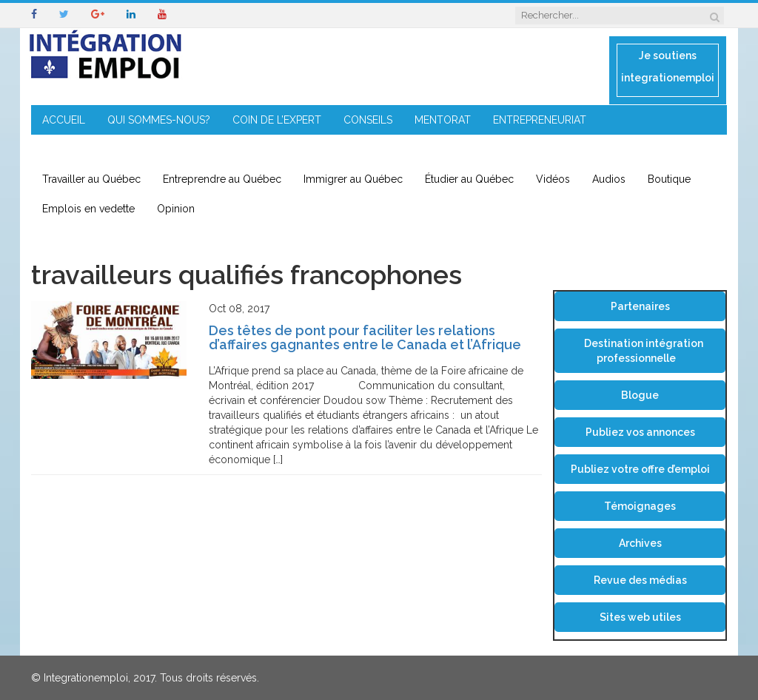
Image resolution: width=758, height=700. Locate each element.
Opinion (176, 209)
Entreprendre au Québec (222, 179)
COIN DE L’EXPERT (277, 120)
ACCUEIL (64, 120)
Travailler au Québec (91, 179)
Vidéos (553, 179)
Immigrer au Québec (353, 179)
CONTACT (214, 149)
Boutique (669, 179)
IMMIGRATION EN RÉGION (105, 149)
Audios (609, 179)
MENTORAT (443, 120)
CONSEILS (368, 120)
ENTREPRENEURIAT (540, 120)
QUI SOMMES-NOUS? (159, 120)
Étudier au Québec (469, 179)
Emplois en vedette (88, 209)
